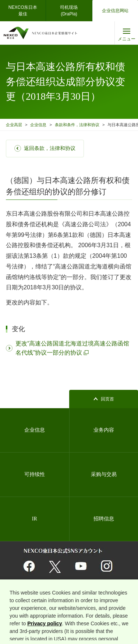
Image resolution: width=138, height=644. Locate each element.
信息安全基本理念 (49, 604)
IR (35, 519)
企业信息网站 (115, 11)
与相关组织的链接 (60, 595)
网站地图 (18, 604)
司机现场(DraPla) (69, 11)
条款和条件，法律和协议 (77, 125)
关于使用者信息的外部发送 (94, 604)
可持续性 (35, 474)
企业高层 (14, 125)
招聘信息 (104, 519)
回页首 (107, 399)
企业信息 (38, 125)
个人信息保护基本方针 (102, 595)
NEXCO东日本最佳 (23, 11)
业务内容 (104, 430)
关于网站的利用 (23, 595)
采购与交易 (104, 474)
